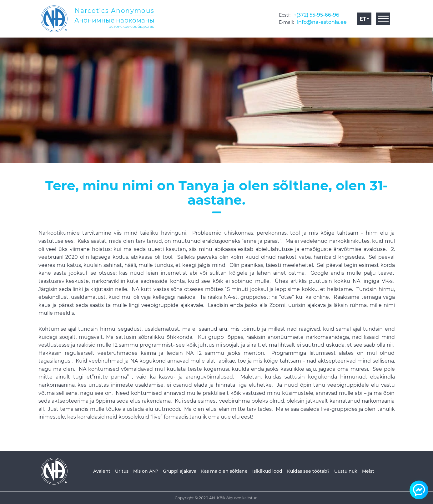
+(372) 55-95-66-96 (316, 15)
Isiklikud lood (267, 471)
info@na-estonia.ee (322, 22)
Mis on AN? (146, 471)
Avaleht (102, 471)
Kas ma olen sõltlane (224, 471)
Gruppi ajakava (180, 471)
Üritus (122, 471)
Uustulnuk (346, 471)
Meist (368, 471)
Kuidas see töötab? (308, 471)
